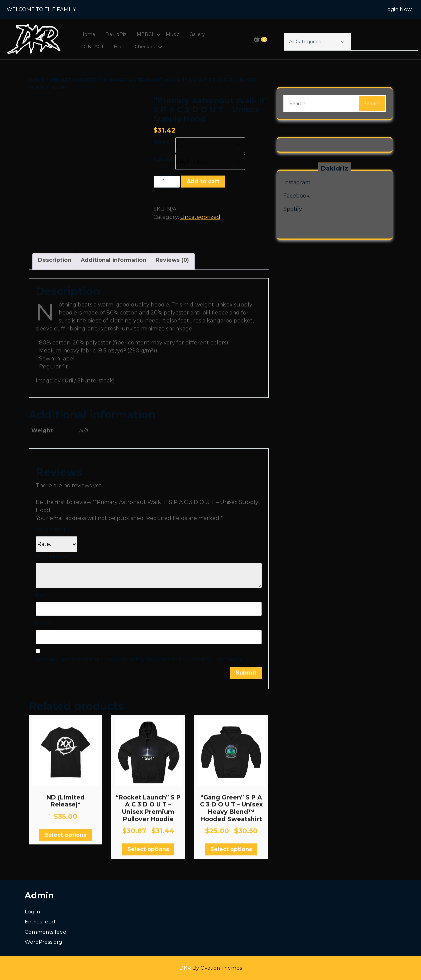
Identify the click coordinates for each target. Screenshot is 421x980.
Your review (53, 556)
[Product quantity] (167, 182)
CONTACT (92, 47)
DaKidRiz (116, 34)
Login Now (398, 9)
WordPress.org (43, 942)
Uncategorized (73, 80)
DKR (211, 968)
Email (45, 623)
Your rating (52, 529)
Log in (32, 912)
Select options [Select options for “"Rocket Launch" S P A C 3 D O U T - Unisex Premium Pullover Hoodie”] (148, 849)
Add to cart (203, 181)
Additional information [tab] (113, 260)
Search (372, 104)
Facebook (296, 196)
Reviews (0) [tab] (172, 260)
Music (172, 34)
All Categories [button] (317, 42)
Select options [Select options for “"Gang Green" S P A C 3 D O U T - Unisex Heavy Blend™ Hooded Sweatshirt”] (231, 849)
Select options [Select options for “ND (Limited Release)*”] (65, 835)
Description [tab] (55, 260)
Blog (119, 47)
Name (45, 595)
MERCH (146, 34)
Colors (163, 159)
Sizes (161, 142)
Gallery (197, 34)
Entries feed (40, 922)
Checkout (146, 47)
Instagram (297, 182)
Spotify (293, 209)
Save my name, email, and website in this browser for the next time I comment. (140, 659)
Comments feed (45, 932)
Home (88, 34)
